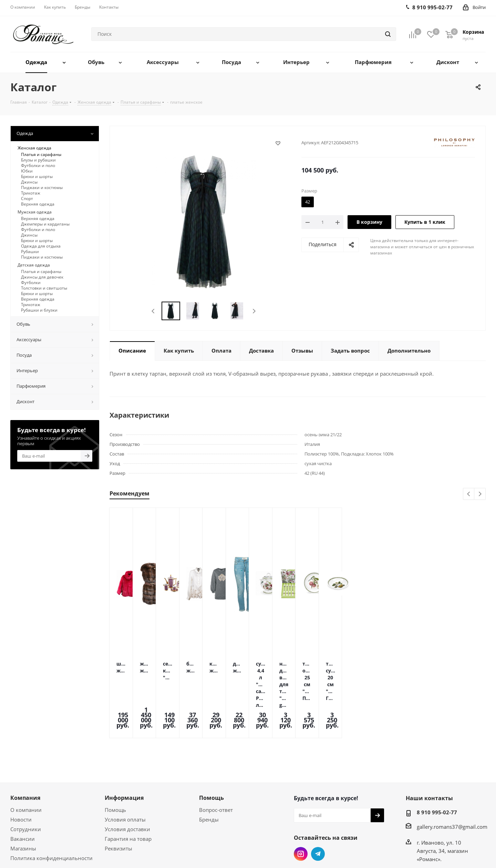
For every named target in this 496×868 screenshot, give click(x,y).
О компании (26, 765)
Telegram (318, 809)
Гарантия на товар (128, 794)
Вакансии (23, 794)
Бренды (209, 775)
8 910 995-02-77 (437, 767)
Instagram (301, 809)
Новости (21, 775)
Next (254, 311)
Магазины (23, 804)
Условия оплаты (125, 775)
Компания (25, 753)
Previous (153, 311)
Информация (124, 753)
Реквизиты (118, 804)
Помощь (115, 765)
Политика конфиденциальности (51, 813)
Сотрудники (26, 784)
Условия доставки (127, 784)
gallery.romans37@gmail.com (452, 782)
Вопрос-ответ (216, 765)
